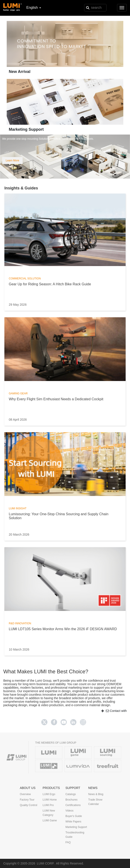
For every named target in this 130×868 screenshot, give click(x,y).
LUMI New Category (49, 813)
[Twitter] (44, 722)
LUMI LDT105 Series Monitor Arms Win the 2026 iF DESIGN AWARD (63, 629)
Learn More (12, 161)
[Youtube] (64, 722)
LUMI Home (50, 800)
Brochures (71, 800)
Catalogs (71, 794)
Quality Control (28, 805)
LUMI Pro (48, 805)
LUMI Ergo (49, 794)
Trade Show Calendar (95, 802)
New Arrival (20, 72)
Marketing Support (26, 129)
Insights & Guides (21, 188)
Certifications (73, 805)
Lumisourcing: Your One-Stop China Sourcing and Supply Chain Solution (59, 516)
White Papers (73, 822)
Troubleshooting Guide (75, 835)
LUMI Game (50, 820)
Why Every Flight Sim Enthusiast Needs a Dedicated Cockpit (56, 399)
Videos (69, 811)
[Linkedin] (73, 722)
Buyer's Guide (74, 816)
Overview (25, 794)
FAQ (68, 842)
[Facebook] (54, 722)
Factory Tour (27, 800)
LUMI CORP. (46, 863)
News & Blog (96, 794)
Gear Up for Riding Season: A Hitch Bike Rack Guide (50, 284)
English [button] (34, 8)
